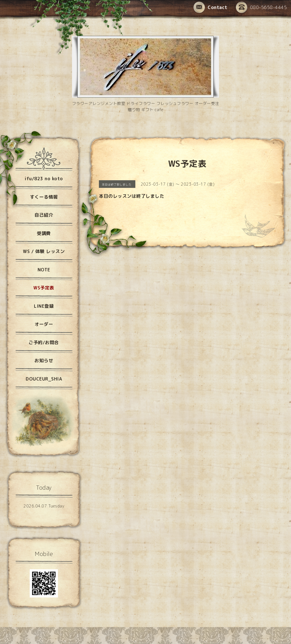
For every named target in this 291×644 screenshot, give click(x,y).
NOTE (44, 270)
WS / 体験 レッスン (44, 251)
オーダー (44, 324)
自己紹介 (44, 215)
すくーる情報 (44, 197)
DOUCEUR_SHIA (44, 379)
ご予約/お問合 (44, 342)
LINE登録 (44, 306)
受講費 (44, 233)
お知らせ (44, 361)
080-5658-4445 (261, 8)
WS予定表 (44, 288)
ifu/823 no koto (44, 179)
